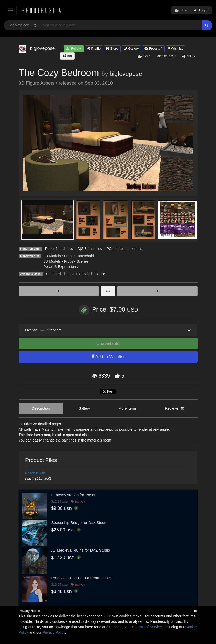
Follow (74, 49)
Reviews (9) (175, 408)
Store (112, 49)
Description (41, 408)
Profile (94, 49)
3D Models (52, 256)
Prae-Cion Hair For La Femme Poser (83, 578)
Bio (67, 56)
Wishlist (175, 49)
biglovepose (126, 74)
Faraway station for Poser (74, 495)
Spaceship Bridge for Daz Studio (79, 522)
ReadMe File (35, 473)
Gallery (131, 49)
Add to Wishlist (108, 357)
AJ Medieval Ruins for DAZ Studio (81, 550)
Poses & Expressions (61, 267)
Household (85, 256)
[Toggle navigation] (10, 10)
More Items (128, 408)
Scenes (83, 261)
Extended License (91, 274)
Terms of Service (148, 627)
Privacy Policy (54, 632)
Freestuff (153, 49)
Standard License (60, 274)
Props (69, 256)
